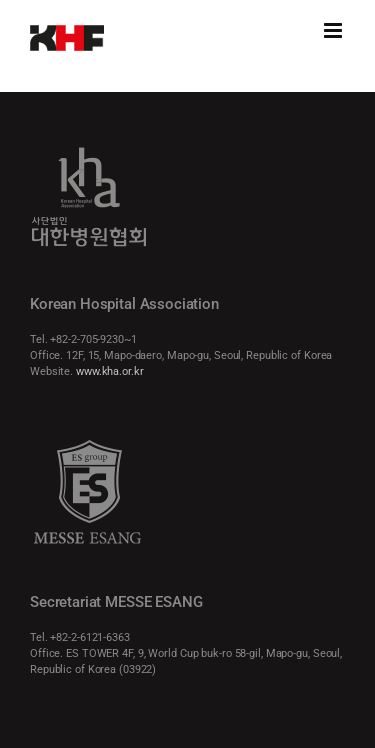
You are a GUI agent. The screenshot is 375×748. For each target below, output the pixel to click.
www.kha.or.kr (110, 371)
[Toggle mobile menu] (334, 30)
